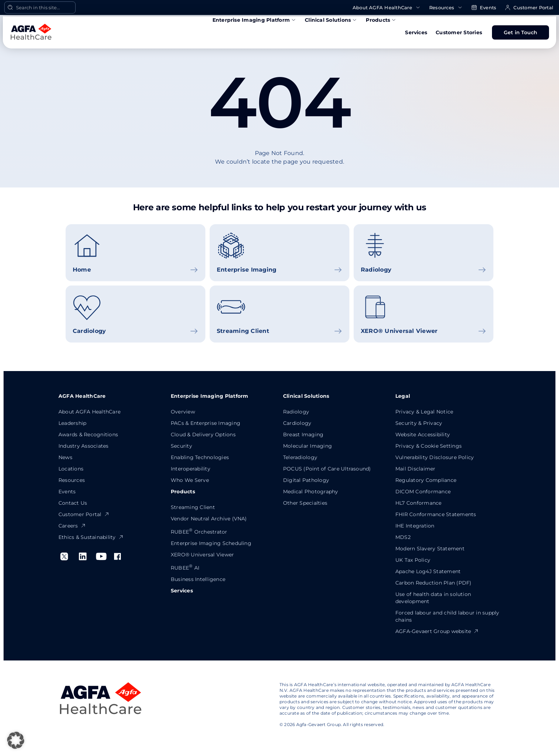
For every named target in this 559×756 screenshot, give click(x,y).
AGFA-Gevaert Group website (437, 631)
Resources (446, 8)
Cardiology (297, 423)
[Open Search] (40, 7)
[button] (16, 740)
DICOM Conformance (423, 492)
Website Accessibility (423, 434)
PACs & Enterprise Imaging (206, 423)
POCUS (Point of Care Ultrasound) (327, 469)
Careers (72, 526)
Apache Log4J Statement (428, 571)
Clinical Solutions (331, 20)
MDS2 (403, 537)
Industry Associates (84, 446)
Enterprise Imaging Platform (254, 20)
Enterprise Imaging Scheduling (211, 543)
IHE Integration (415, 526)
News (65, 457)
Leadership (72, 423)
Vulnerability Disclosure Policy (435, 457)
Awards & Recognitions (88, 434)
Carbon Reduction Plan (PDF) (433, 583)
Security (181, 446)
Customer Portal (529, 8)
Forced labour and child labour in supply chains (447, 616)
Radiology (296, 412)
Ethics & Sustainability (91, 537)
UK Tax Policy (413, 560)
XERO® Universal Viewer (202, 555)
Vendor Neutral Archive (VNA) (209, 519)
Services (416, 32)
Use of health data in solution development (433, 598)
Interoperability (191, 469)
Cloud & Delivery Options (203, 434)
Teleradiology (300, 457)
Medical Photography (311, 492)
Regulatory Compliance (426, 480)
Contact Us (73, 503)
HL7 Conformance (419, 503)
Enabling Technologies (200, 457)
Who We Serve (190, 480)
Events (484, 8)
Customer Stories (459, 32)
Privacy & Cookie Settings (429, 446)
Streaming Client (193, 507)
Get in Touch (521, 32)
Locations (71, 469)
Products (381, 20)
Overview (183, 412)
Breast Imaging (303, 434)
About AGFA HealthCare (387, 8)
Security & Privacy (419, 423)
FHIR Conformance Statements (436, 514)
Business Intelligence (198, 579)
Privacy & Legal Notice (424, 412)
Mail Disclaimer (416, 469)
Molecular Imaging (307, 446)
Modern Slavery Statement (430, 549)
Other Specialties (305, 503)
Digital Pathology (306, 480)
